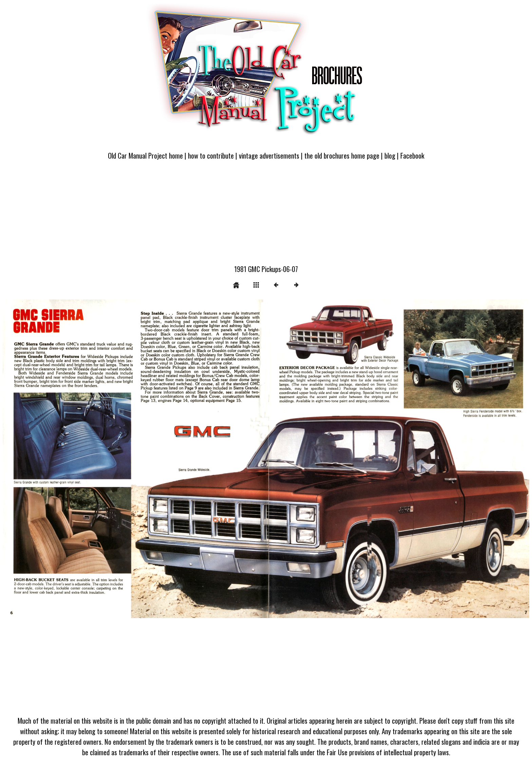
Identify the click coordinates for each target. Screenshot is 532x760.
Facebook (412, 155)
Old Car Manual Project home (145, 155)
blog (390, 155)
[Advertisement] (266, 216)
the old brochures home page (342, 155)
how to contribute (211, 155)
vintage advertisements (269, 155)
